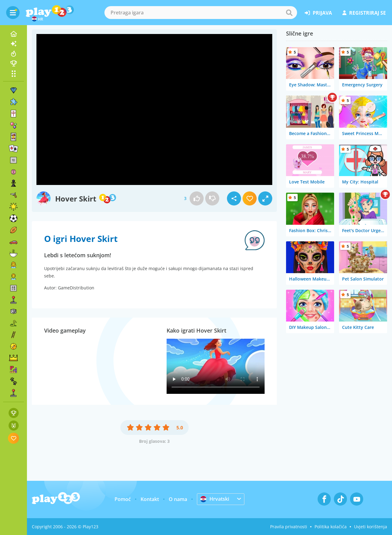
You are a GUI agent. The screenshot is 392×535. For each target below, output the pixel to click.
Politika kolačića (331, 527)
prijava (318, 13)
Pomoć (123, 499)
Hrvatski (215, 499)
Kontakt (150, 499)
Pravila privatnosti (289, 527)
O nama (178, 499)
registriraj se (364, 13)
